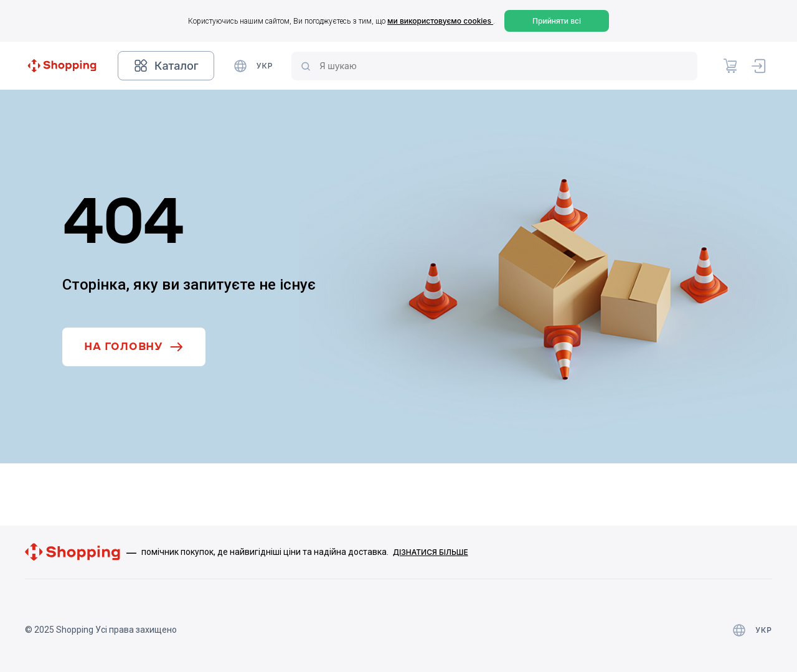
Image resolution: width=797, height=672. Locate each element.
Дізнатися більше (431, 552)
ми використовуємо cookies (440, 21)
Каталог (166, 66)
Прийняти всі (557, 21)
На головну (134, 347)
